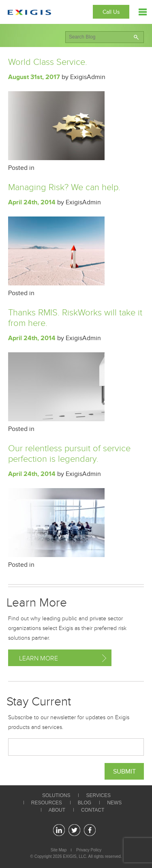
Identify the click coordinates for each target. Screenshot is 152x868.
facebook (90, 830)
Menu (143, 12)
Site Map (59, 850)
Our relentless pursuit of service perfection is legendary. (69, 454)
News (114, 803)
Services (98, 795)
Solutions (56, 795)
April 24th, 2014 (32, 202)
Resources (47, 803)
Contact (93, 810)
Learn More (39, 658)
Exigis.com (29, 12)
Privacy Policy (89, 850)
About (57, 810)
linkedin (59, 830)
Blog (85, 803)
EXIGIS (70, 856)
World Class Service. (48, 62)
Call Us (111, 12)
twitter (74, 830)
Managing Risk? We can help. (64, 187)
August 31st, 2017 (34, 77)
